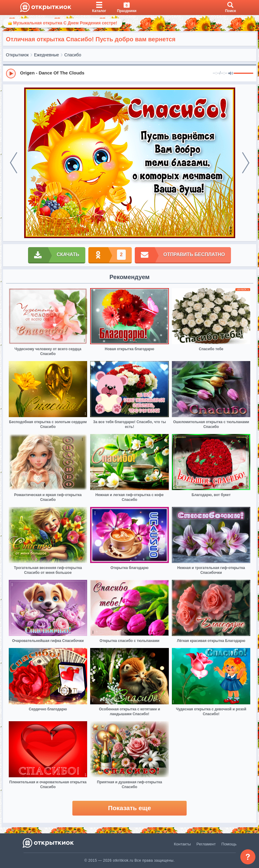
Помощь (229, 844)
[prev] (14, 163)
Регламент (206, 844)
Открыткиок (17, 55)
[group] (130, 73)
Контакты (182, 844)
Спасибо (73, 55)
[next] (246, 163)
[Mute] (231, 74)
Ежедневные (47, 55)
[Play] (11, 74)
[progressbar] (243, 74)
